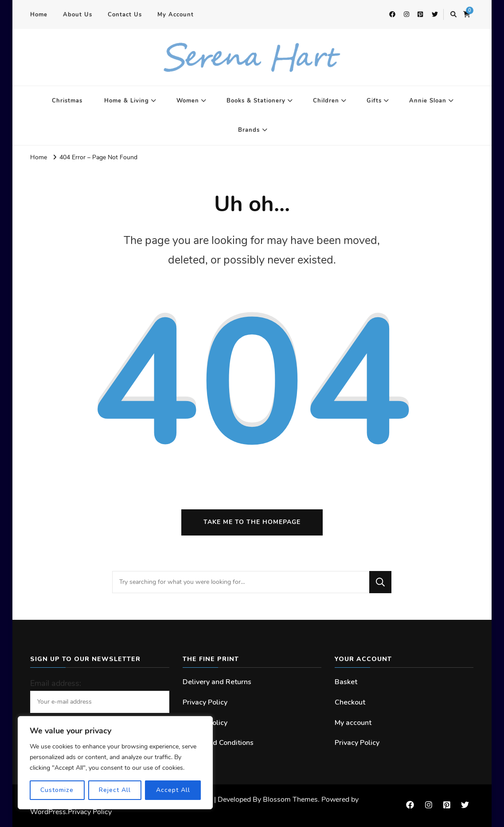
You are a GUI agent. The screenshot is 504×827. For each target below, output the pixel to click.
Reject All (115, 790)
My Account (176, 15)
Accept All (173, 790)
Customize (57, 790)
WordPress (48, 812)
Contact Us (125, 15)
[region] (115, 763)
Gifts (374, 101)
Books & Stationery (256, 101)
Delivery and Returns (217, 682)
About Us (78, 15)
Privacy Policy (205, 702)
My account (353, 723)
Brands (249, 130)
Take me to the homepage (252, 522)
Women (188, 101)
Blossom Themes (290, 799)
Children (326, 101)
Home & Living (127, 101)
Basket (346, 682)
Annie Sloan (428, 101)
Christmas (67, 101)
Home (39, 15)
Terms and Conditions (218, 743)
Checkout (350, 702)
